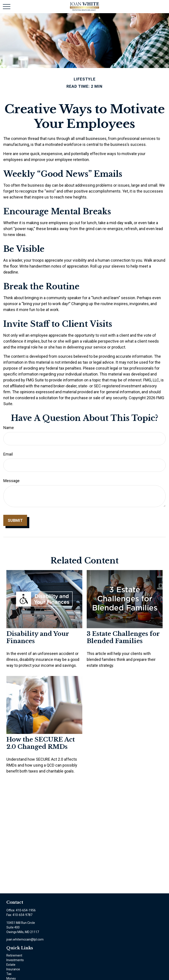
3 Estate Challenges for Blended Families (123, 637)
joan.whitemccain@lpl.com (25, 939)
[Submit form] (15, 520)
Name (9, 428)
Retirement (14, 955)
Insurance (13, 969)
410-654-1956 (26, 910)
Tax (9, 974)
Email (8, 454)
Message (11, 481)
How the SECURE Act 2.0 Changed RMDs (41, 743)
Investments (15, 960)
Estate (11, 965)
